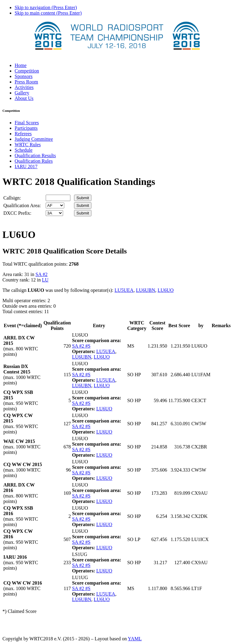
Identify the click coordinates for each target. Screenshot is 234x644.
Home (21, 65)
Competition (27, 71)
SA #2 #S (81, 346)
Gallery (22, 93)
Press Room (26, 82)
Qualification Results (35, 156)
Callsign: (12, 198)
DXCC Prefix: (17, 213)
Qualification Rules (34, 161)
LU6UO (165, 290)
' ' (55, 205)
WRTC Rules (28, 145)
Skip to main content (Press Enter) (48, 13)
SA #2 (41, 274)
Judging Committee (34, 139)
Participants (26, 128)
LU (45, 280)
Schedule (24, 150)
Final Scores (27, 123)
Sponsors (24, 76)
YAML (135, 639)
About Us (24, 98)
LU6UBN (145, 290)
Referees (23, 134)
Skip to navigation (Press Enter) (46, 7)
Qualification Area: (22, 205)
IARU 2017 (26, 166)
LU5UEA (124, 290)
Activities (24, 87)
